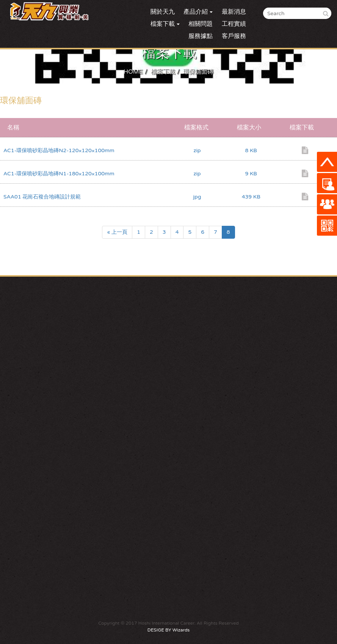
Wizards (181, 630)
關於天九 (163, 12)
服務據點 (201, 36)
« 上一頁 (117, 232)
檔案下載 (163, 72)
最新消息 (234, 12)
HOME (133, 72)
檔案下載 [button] (165, 24)
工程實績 (234, 24)
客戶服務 (234, 36)
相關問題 (201, 24)
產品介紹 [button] (198, 12)
